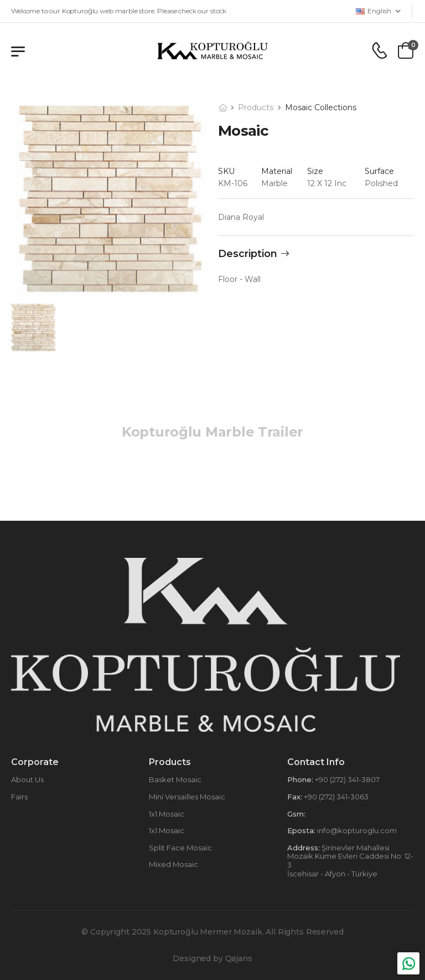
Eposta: (301, 830)
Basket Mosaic (175, 779)
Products (256, 107)
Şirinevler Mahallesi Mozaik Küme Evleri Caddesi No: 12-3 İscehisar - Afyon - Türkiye (350, 861)
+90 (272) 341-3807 (346, 779)
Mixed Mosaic (173, 864)
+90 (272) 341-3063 (335, 797)
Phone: (300, 779)
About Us (27, 779)
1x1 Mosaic (167, 814)
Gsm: (296, 814)
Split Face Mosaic (180, 848)
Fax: (295, 797)
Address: (304, 848)
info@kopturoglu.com (356, 830)
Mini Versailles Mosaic (187, 797)
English (374, 11)
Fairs (19, 797)
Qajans (239, 958)
